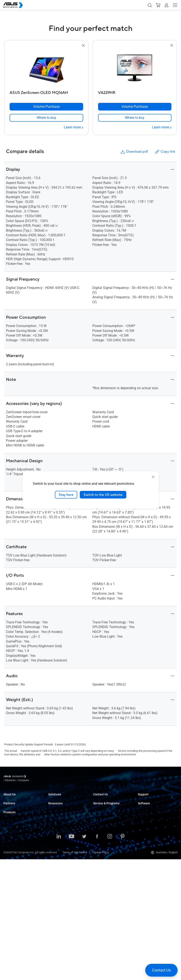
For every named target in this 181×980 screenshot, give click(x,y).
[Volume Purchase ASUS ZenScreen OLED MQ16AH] (46, 107)
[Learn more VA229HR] (162, 127)
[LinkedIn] (59, 957)
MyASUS (143, 814)
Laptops (8, 856)
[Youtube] (71, 957)
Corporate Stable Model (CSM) (111, 834)
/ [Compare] (47, 777)
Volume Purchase (104, 798)
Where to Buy (11, 840)
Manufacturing (57, 830)
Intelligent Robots (14, 926)
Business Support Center (153, 798)
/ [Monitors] (34, 777)
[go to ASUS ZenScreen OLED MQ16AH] (46, 68)
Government (56, 860)
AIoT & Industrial (13, 907)
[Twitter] (84, 957)
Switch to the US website (103, 495)
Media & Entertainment (62, 847)
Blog (51, 889)
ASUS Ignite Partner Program (21, 827)
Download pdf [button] (134, 152)
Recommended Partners (18, 834)
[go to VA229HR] (135, 68)
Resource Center (58, 876)
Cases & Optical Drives (17, 920)
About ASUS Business (17, 798)
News (52, 895)
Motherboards (12, 895)
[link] (46, 118)
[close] (153, 477)
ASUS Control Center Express (155, 827)
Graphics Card (12, 901)
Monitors (9, 875)
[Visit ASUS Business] (16, 777)
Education (54, 811)
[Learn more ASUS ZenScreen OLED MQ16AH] (73, 127)
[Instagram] (110, 957)
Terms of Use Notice (75, 973)
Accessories (11, 933)
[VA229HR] (135, 92)
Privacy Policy (101, 973)
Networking (10, 914)
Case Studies (56, 882)
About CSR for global (16, 805)
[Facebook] (97, 957)
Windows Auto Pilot (150, 834)
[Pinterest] (123, 957)
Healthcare (55, 824)
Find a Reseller (102, 811)
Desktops (9, 863)
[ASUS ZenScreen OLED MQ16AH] (46, 92)
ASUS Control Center (150, 821)
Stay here (66, 495)
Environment (11, 811)
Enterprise (54, 805)
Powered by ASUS (104, 840)
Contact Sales (102, 805)
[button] (150, 5)
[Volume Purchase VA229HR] (135, 107)
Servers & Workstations (18, 888)
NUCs (7, 869)
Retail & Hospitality (60, 817)
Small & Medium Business (64, 798)
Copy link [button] (165, 152)
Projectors (10, 882)
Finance (53, 853)
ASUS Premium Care (105, 827)
